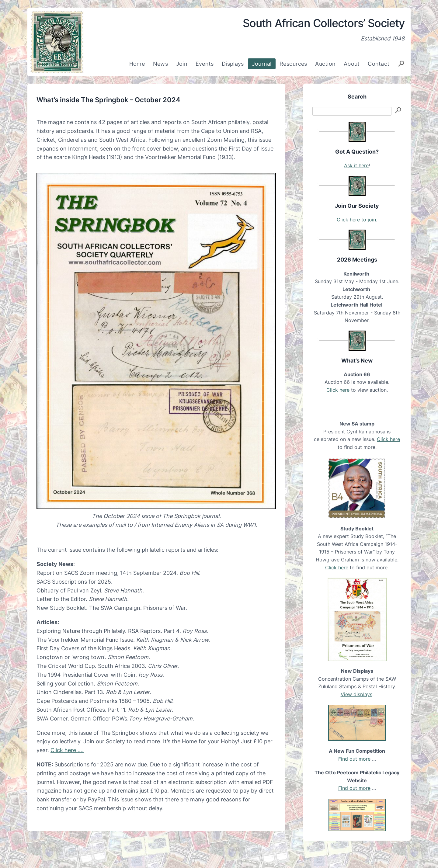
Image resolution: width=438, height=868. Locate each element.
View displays (356, 694)
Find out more (354, 759)
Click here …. (67, 750)
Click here (338, 390)
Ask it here (356, 165)
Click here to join (356, 220)
